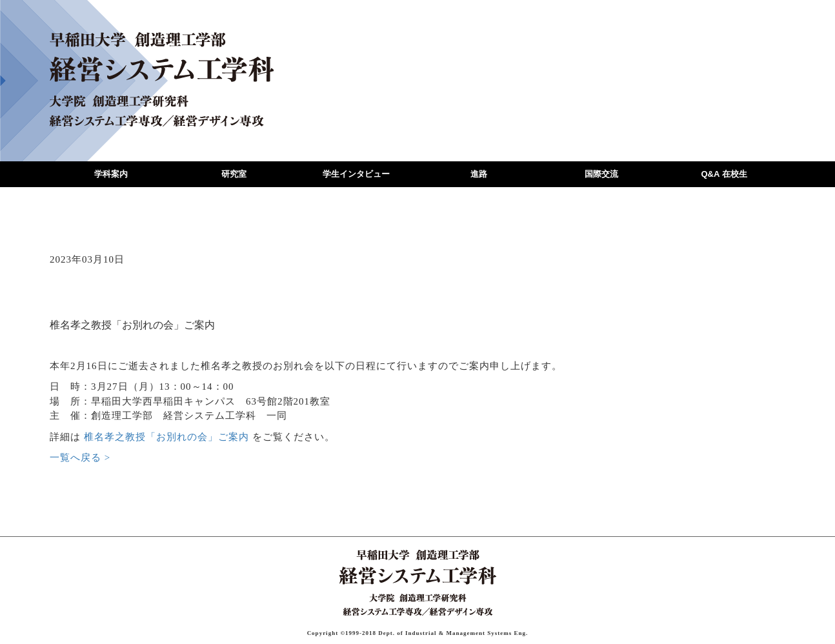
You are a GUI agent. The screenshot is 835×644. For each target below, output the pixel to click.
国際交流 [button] (601, 174)
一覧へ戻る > (80, 458)
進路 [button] (479, 174)
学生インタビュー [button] (356, 174)
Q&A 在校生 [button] (724, 174)
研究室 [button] (234, 174)
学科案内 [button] (111, 174)
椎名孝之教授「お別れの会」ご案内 (166, 437)
